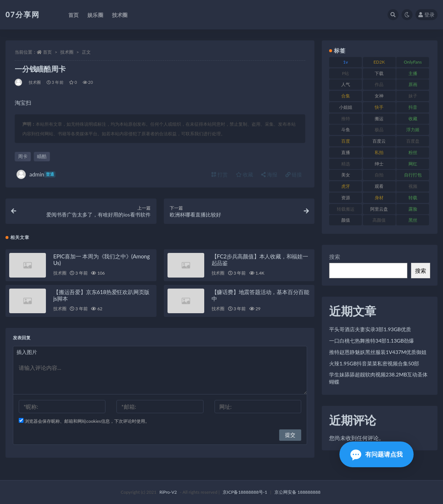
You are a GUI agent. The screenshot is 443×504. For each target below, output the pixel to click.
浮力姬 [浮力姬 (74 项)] (413, 130)
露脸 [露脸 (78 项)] (413, 209)
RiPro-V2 (168, 492)
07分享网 (23, 14)
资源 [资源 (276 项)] (346, 198)
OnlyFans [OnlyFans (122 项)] (413, 62)
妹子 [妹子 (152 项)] (413, 96)
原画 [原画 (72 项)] (413, 84)
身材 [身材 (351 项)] (379, 198)
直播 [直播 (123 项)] (346, 152)
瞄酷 (42, 156)
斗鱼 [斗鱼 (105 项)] (346, 130)
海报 (269, 174)
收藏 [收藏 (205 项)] (413, 119)
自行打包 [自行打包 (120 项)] (413, 175)
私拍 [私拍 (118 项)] (379, 152)
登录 (426, 15)
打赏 (220, 174)
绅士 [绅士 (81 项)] (379, 164)
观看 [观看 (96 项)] (379, 186)
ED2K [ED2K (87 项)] (379, 62)
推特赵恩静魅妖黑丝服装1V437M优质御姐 (378, 352)
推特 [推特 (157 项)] (346, 119)
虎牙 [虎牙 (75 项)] (346, 186)
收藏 (245, 174)
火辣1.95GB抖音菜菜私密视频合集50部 (374, 363)
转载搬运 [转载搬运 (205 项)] (346, 209)
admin (36, 174)
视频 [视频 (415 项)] (413, 186)
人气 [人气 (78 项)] (346, 84)
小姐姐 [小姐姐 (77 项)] (346, 107)
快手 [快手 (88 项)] (379, 107)
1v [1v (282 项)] (345, 62)
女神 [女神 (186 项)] (379, 96)
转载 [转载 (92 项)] (413, 198)
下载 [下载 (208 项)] (379, 73)
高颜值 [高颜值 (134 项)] (379, 220)
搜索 (335, 257)
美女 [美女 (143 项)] (346, 175)
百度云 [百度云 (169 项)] (379, 141)
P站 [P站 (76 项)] (345, 73)
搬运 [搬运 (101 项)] (379, 119)
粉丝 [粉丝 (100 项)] (413, 152)
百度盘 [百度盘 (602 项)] (413, 141)
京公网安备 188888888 (298, 492)
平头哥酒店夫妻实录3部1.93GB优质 (370, 329)
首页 (47, 52)
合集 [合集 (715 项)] (346, 96)
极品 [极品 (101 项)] (379, 130)
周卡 (23, 156)
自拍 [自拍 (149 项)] (379, 175)
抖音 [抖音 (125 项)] (413, 107)
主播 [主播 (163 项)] (413, 73)
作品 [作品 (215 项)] (379, 84)
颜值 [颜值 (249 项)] (346, 220)
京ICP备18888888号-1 (245, 492)
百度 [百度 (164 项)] (346, 141)
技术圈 (67, 52)
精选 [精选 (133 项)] (346, 164)
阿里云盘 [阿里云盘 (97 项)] (379, 209)
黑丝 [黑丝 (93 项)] (413, 220)
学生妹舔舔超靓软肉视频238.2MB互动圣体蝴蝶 (378, 378)
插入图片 (27, 352)
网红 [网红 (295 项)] (413, 164)
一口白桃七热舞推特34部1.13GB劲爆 (372, 341)
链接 (294, 174)
